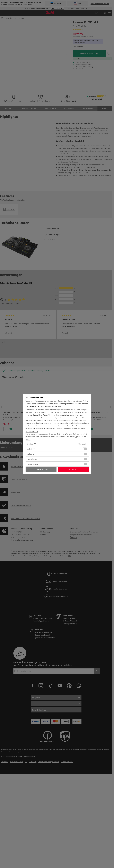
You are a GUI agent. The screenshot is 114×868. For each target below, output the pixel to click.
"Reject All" (46, 415)
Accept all (73, 469)
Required (30, 444)
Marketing (30, 454)
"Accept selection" (32, 431)
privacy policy (76, 437)
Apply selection (41, 469)
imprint (28, 439)
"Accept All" (48, 423)
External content (32, 464)
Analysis (29, 449)
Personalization (32, 459)
